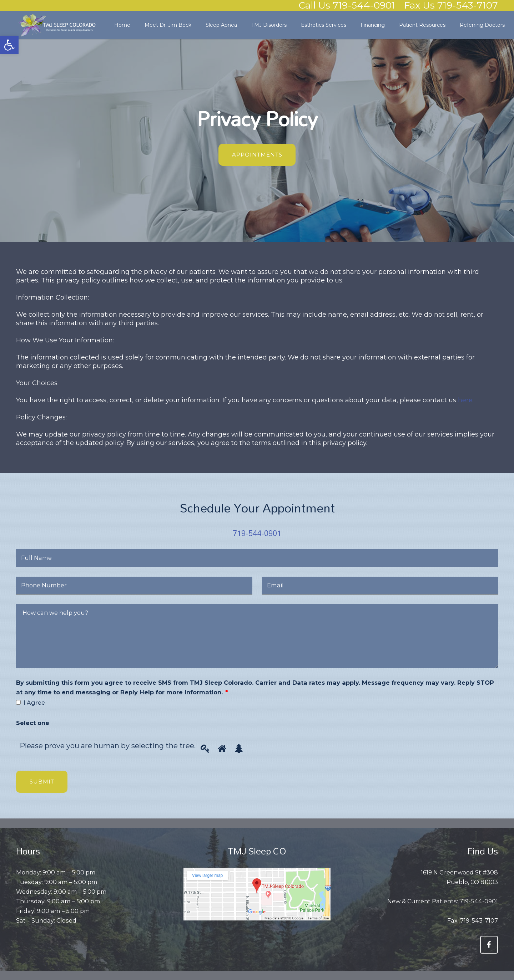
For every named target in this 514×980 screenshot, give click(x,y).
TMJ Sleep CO (257, 851)
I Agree (34, 703)
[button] (9, 45)
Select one (33, 723)
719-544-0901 (257, 533)
